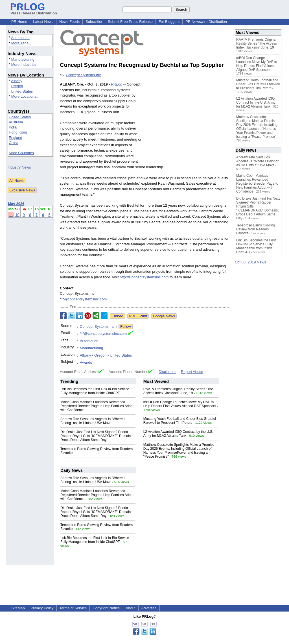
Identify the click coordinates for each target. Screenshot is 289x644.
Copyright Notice (106, 608)
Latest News (43, 22)
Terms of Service (73, 608)
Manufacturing (23, 59)
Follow (126, 327)
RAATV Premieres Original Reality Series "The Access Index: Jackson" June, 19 (178, 391)
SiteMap (18, 608)
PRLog (117, 84)
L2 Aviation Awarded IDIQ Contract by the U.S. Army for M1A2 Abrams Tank (178, 434)
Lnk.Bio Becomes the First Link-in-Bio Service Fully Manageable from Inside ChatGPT (95, 391)
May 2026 (16, 204)
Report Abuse (192, 372)
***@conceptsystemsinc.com (83, 299)
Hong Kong (18, 132)
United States (22, 91)
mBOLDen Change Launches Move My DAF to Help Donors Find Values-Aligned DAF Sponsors (180, 404)
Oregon (17, 86)
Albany (17, 81)
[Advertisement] (187, 123)
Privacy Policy (42, 608)
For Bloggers (169, 22)
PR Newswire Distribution (206, 22)
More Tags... (21, 43)
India (13, 127)
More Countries (21, 153)
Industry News (19, 167)
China (14, 143)
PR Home (19, 22)
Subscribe (94, 22)
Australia (16, 122)
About (131, 608)
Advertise (149, 608)
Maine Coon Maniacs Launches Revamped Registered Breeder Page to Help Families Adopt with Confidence (97, 406)
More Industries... (25, 65)
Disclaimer (167, 372)
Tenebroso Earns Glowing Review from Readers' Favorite (256, 229)
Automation (20, 38)
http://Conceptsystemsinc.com (144, 277)
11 (11, 215)
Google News (164, 316)
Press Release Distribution (34, 11)
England (16, 138)
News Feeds (69, 22)
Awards (86, 362)
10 (17, 215)
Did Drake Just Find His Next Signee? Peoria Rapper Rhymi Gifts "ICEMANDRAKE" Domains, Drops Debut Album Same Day (97, 436)
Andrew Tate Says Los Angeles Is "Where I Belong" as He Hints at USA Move (93, 421)
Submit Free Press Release (130, 22)
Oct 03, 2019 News (250, 262)
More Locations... (25, 96)
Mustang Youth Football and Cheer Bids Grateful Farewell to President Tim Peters (180, 421)
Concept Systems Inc (83, 75)
